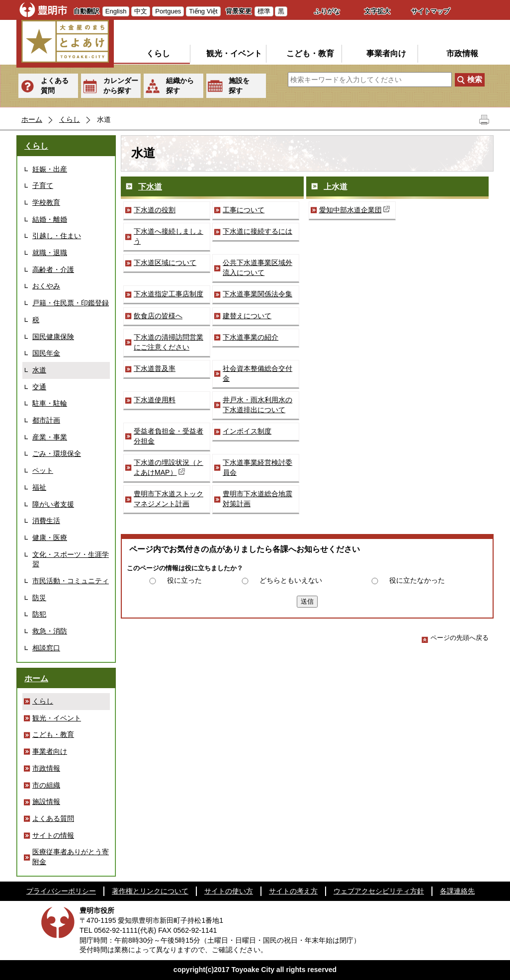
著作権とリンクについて (150, 891)
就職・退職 (50, 253)
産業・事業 (50, 437)
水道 (39, 370)
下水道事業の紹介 (251, 337)
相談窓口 (46, 648)
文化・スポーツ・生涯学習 (71, 559)
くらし (158, 53)
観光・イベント (234, 53)
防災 (39, 598)
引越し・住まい (57, 236)
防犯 (39, 614)
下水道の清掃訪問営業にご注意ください (169, 342)
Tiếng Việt (203, 11)
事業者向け (386, 53)
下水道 (150, 187)
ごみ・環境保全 (57, 453)
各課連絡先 (457, 891)
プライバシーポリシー (61, 891)
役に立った (184, 580)
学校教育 (46, 202)
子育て (43, 185)
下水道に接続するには (257, 231)
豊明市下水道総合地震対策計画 (257, 499)
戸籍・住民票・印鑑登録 (71, 303)
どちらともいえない (291, 580)
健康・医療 (50, 537)
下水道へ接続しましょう (169, 236)
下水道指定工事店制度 (169, 294)
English (116, 11)
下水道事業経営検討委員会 (257, 467)
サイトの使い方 (229, 891)
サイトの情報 (53, 835)
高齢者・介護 (53, 269)
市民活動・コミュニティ (71, 581)
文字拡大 (377, 11)
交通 (39, 387)
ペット (43, 470)
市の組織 (46, 785)
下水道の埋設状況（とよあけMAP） (169, 467)
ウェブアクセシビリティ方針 (379, 891)
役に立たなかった (417, 580)
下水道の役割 (155, 210)
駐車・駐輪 (50, 403)
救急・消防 (50, 631)
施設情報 (46, 802)
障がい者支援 (53, 504)
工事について (244, 210)
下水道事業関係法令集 (257, 294)
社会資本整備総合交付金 (257, 373)
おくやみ (46, 286)
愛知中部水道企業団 (355, 210)
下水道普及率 (155, 368)
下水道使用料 (155, 400)
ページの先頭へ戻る (455, 638)
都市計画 (46, 420)
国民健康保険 (53, 337)
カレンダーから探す (121, 86)
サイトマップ (430, 11)
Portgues (168, 11)
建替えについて (247, 316)
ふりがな (327, 11)
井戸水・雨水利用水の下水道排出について (257, 405)
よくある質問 (55, 86)
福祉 (39, 487)
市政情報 (462, 53)
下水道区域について (165, 263)
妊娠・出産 (50, 169)
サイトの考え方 (293, 891)
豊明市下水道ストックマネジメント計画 (169, 499)
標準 (264, 11)
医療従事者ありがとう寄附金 (71, 857)
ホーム (32, 119)
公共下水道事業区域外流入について (257, 267)
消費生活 (46, 521)
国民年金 (46, 353)
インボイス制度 (247, 431)
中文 (141, 11)
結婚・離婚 (50, 219)
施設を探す (239, 86)
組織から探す (180, 86)
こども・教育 (310, 53)
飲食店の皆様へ (158, 316)
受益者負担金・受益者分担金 (169, 436)
